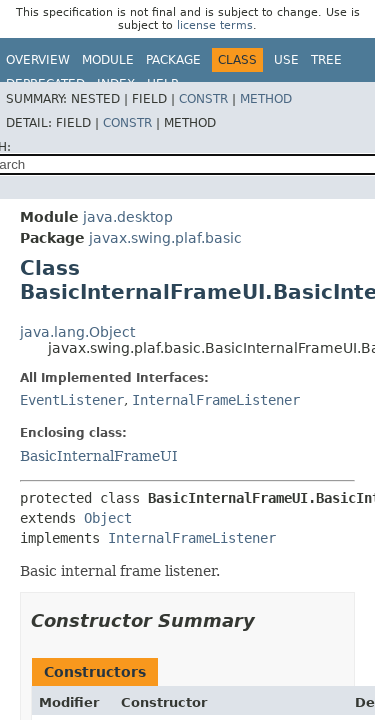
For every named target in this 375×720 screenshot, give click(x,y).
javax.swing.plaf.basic (165, 238)
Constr (203, 99)
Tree (326, 60)
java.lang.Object (77, 332)
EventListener (72, 400)
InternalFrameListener (216, 400)
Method (266, 99)
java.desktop (128, 217)
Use (286, 60)
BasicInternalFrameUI (99, 456)
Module (108, 60)
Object (108, 518)
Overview (38, 60)
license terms (215, 25)
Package (173, 60)
